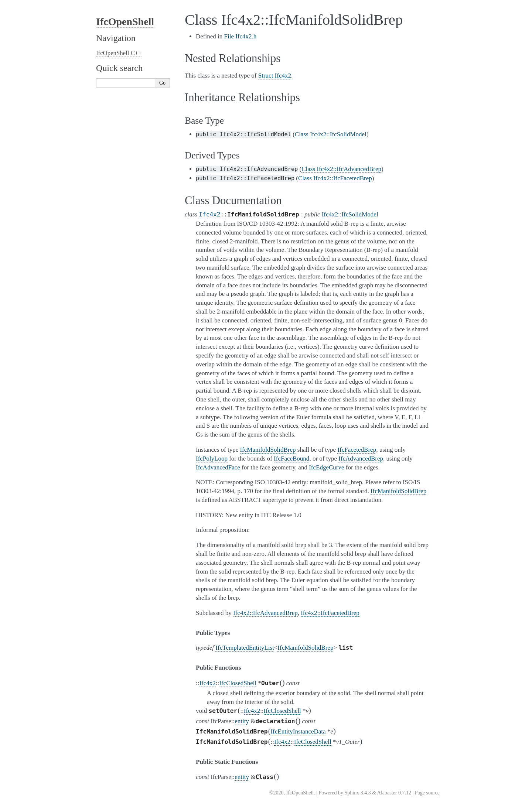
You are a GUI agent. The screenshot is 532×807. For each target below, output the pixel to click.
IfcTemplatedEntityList (245, 648)
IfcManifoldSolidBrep (305, 648)
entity (242, 721)
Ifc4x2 (209, 214)
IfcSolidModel (360, 214)
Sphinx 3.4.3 (357, 793)
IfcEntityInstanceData (298, 731)
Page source (427, 793)
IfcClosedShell (238, 683)
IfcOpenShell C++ (119, 53)
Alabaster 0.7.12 (394, 793)
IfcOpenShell (125, 22)
